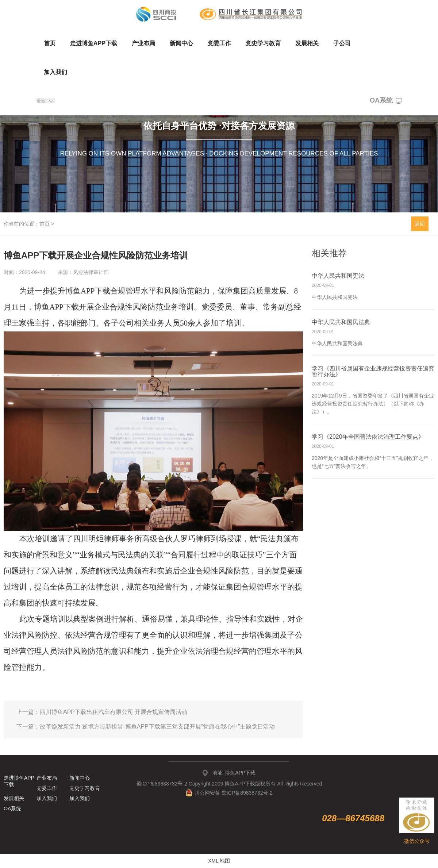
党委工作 (219, 43)
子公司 (342, 43)
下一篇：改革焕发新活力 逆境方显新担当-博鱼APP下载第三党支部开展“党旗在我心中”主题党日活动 (146, 727)
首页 (50, 43)
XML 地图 (219, 861)
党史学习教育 (263, 43)
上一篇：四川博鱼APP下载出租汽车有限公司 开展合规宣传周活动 (102, 712)
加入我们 (55, 72)
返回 (420, 224)
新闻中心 (181, 43)
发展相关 (307, 43)
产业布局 (143, 43)
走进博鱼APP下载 (94, 43)
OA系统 (386, 101)
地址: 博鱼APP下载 (234, 773)
